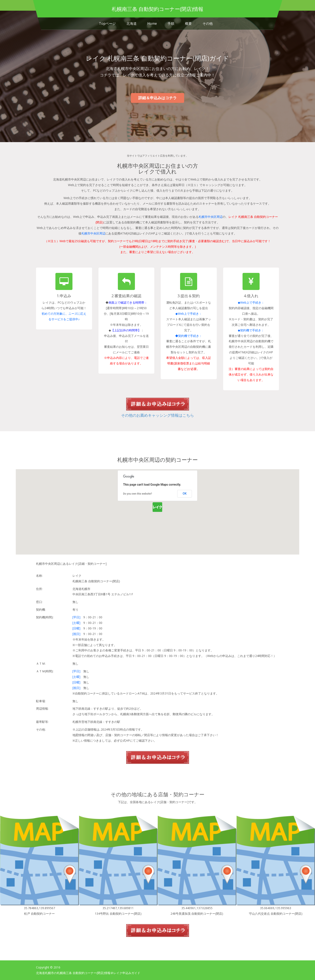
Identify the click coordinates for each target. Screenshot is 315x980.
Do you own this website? (137, 494)
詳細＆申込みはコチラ (157, 98)
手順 (171, 23)
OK (185, 494)
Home (152, 23)
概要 (188, 23)
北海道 (131, 23)
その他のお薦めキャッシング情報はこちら (157, 415)
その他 (208, 23)
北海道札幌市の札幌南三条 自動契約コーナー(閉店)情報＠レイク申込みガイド (88, 973)
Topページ (107, 23)
